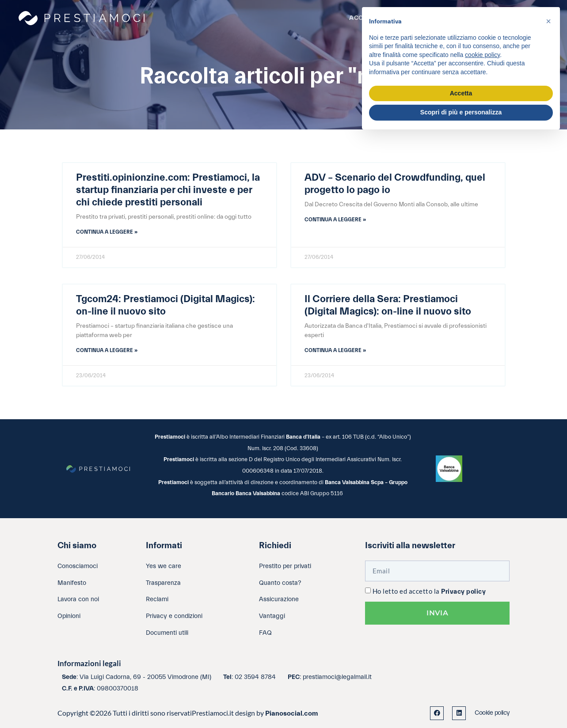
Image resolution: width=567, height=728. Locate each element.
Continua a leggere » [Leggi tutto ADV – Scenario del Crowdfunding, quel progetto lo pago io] (335, 220)
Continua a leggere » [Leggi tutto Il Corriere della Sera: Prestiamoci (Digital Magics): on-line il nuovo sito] (335, 350)
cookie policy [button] (482, 55)
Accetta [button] (461, 93)
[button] (548, 21)
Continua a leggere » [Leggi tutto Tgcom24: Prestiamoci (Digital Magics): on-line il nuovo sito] (107, 350)
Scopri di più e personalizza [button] (461, 112)
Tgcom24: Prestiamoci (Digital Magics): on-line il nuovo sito (166, 305)
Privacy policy (463, 592)
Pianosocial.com (292, 713)
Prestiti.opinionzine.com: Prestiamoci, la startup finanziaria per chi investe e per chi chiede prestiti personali (168, 190)
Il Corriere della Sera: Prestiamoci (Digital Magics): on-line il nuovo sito (388, 305)
